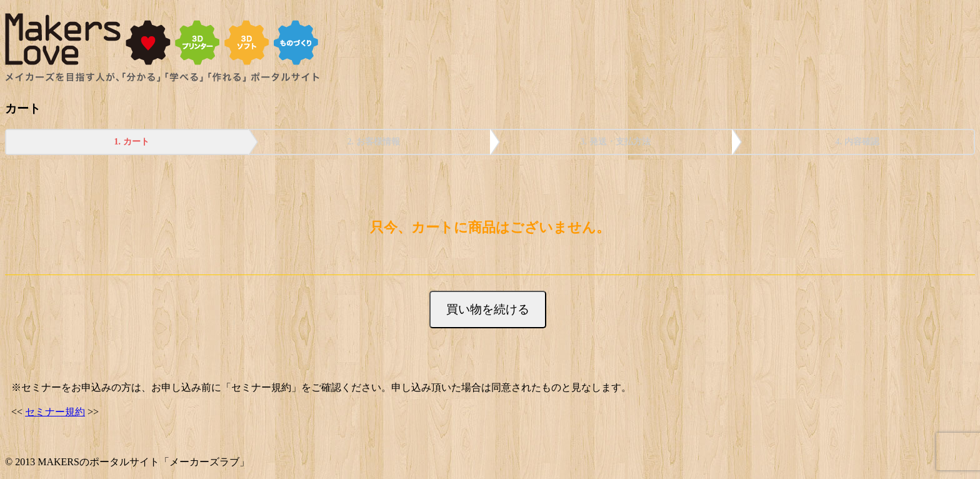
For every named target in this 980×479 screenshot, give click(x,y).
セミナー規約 (55, 412)
